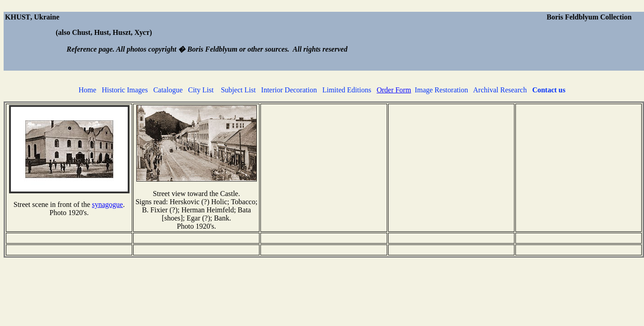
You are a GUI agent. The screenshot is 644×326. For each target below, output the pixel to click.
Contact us (549, 90)
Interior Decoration (289, 90)
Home (88, 90)
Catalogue (168, 90)
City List (201, 90)
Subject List (238, 90)
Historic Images (125, 90)
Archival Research (500, 90)
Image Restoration (442, 90)
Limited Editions (347, 90)
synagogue (107, 204)
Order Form (394, 90)
